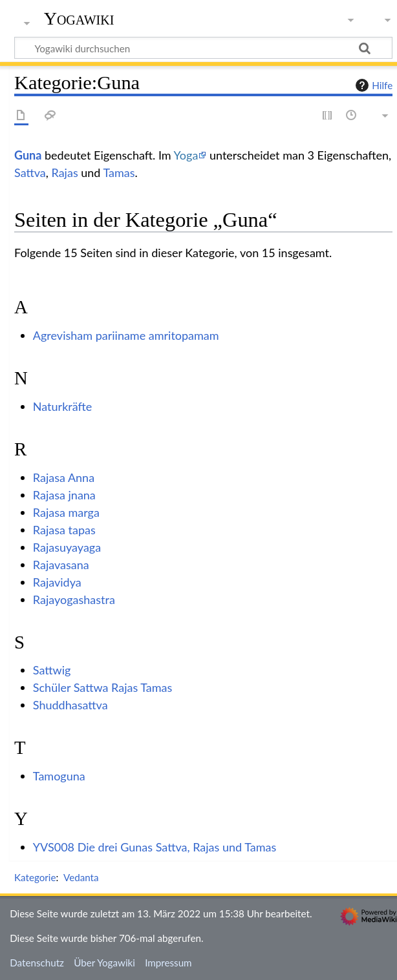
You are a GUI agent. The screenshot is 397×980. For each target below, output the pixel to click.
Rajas (65, 172)
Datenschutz (37, 963)
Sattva (30, 172)
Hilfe (372, 85)
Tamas (119, 172)
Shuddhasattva (70, 705)
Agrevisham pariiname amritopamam (126, 335)
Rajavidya (57, 582)
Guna (28, 155)
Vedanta (81, 877)
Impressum (168, 963)
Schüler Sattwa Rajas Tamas (103, 687)
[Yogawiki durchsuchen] (203, 48)
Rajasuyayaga (67, 547)
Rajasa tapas (64, 530)
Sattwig (52, 670)
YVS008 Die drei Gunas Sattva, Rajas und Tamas (155, 847)
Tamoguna (59, 776)
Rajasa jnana (64, 495)
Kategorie (35, 877)
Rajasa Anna (64, 477)
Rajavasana (61, 565)
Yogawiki (79, 19)
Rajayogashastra (74, 599)
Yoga (186, 155)
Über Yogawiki (104, 963)
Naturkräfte (63, 406)
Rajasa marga (66, 512)
